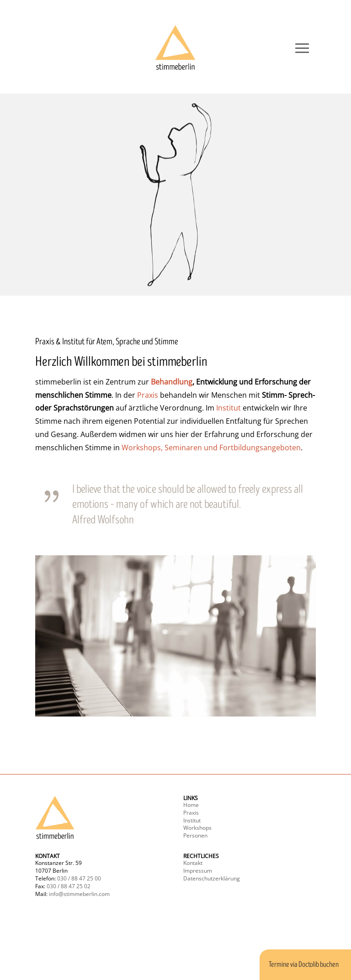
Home (191, 805)
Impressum (198, 871)
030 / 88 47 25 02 (69, 886)
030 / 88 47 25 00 (79, 878)
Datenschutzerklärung (212, 878)
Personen (195, 835)
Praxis (148, 395)
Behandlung (172, 382)
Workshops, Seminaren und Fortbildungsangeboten (211, 448)
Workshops (197, 828)
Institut (229, 408)
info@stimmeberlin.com (79, 894)
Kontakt (193, 863)
